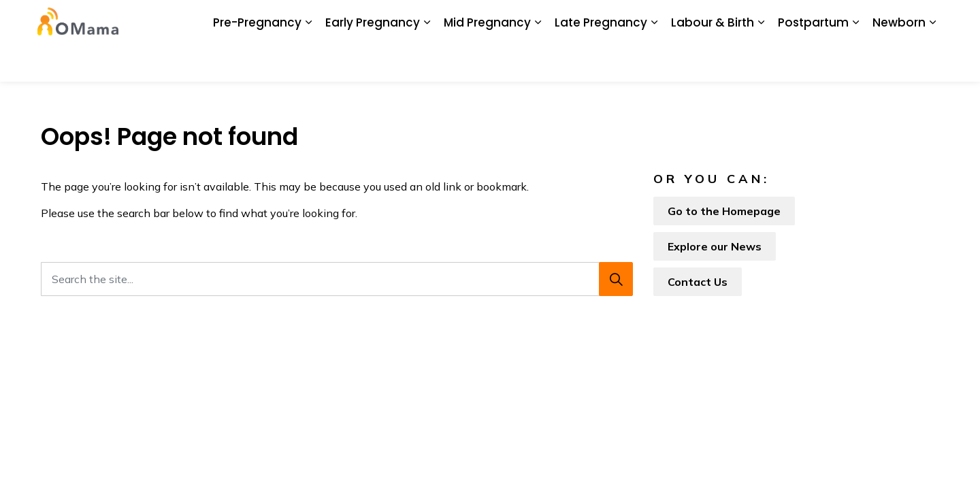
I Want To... (851, 20)
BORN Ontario (468, 20)
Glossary (648, 20)
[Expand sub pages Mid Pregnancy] (538, 61)
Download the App (342, 20)
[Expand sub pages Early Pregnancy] (427, 61)
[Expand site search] (926, 20)
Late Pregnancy (601, 61)
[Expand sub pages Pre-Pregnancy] (308, 61)
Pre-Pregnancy (257, 61)
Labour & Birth (713, 61)
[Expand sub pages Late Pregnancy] (654, 61)
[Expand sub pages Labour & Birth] (761, 61)
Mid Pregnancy (487, 61)
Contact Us (706, 20)
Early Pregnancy (373, 61)
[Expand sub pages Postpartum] (855, 61)
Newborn (899, 61)
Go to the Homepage (724, 211)
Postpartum (813, 61)
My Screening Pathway (564, 20)
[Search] (616, 279)
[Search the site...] (337, 279)
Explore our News (715, 246)
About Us (265, 20)
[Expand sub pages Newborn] (932, 61)
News (410, 20)
